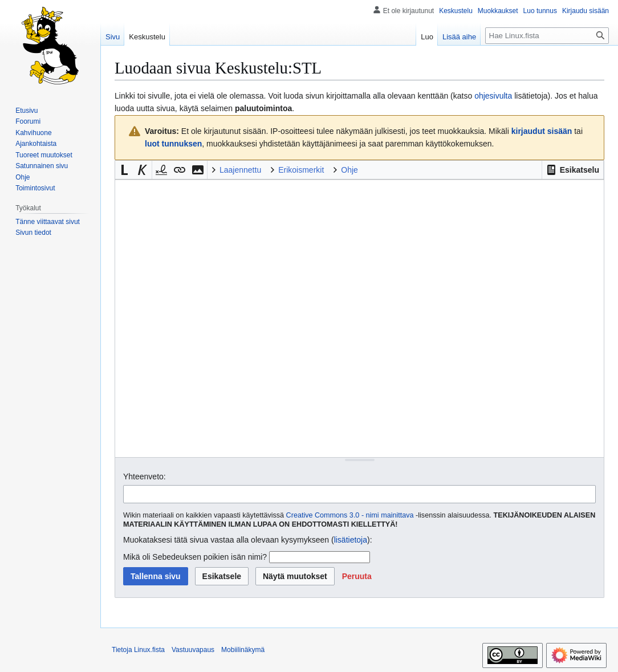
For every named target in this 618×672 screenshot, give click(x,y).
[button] (573, 170)
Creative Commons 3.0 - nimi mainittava (350, 515)
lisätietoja (351, 540)
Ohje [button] (349, 170)
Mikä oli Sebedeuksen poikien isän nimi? (195, 557)
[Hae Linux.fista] (547, 36)
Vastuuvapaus (193, 650)
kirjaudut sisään (542, 131)
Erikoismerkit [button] (301, 170)
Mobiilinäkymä (243, 650)
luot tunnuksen (173, 144)
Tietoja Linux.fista (138, 650)
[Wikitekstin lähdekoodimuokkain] (359, 318)
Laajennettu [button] (240, 170)
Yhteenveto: (145, 476)
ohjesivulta (493, 96)
